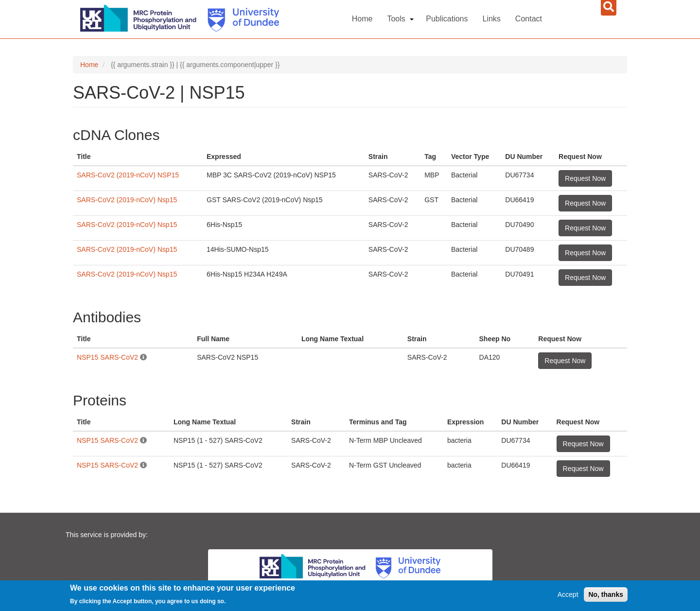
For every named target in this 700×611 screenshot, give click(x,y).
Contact (529, 19)
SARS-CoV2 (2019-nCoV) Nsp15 (127, 200)
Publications (447, 19)
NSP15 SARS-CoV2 (107, 357)
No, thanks (606, 594)
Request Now (585, 178)
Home (362, 19)
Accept (568, 594)
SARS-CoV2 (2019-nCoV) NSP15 (128, 175)
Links (492, 19)
